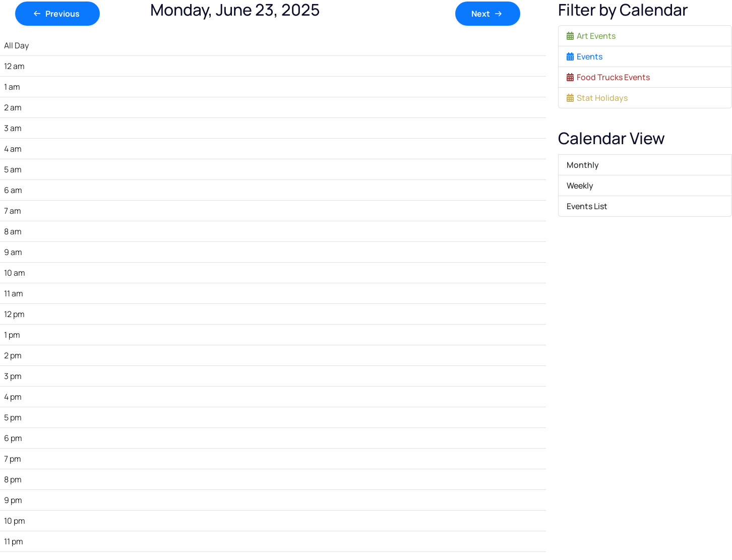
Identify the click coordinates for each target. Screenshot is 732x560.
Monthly (583, 165)
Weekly (580, 185)
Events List (587, 206)
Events (585, 56)
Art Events (591, 36)
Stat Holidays (597, 98)
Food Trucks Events (608, 77)
